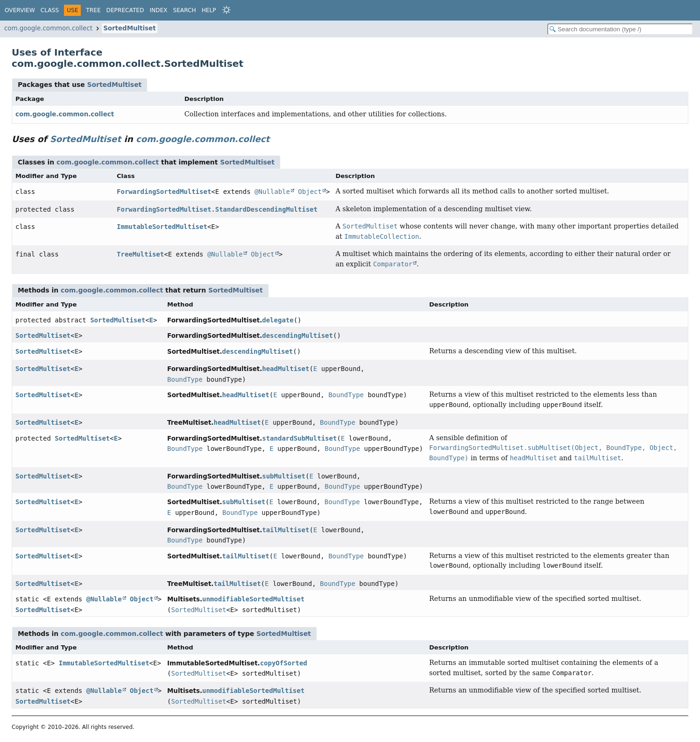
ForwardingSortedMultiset (164, 192)
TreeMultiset (140, 254)
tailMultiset (286, 530)
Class (50, 10)
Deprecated (125, 10)
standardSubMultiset (299, 438)
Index (158, 10)
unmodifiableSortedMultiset (253, 599)
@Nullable (272, 192)
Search (184, 10)
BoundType (185, 379)
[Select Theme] (226, 10)
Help (209, 10)
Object (310, 192)
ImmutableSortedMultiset (162, 227)
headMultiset (286, 369)
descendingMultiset (297, 335)
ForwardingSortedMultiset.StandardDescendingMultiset (217, 209)
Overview (20, 10)
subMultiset (284, 476)
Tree (93, 10)
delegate (278, 320)
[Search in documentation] (620, 29)
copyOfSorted (284, 663)
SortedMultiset (129, 28)
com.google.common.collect (48, 28)
